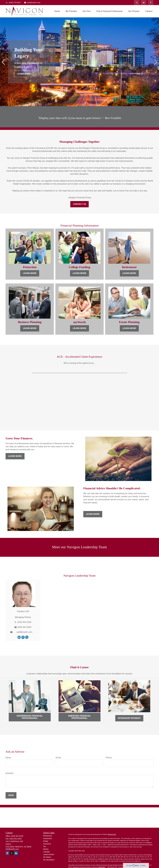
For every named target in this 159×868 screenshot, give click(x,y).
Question (10, 773)
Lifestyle (46, 852)
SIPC (104, 867)
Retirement (48, 836)
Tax (45, 846)
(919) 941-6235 (24, 622)
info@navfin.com (32, 3)
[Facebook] (151, 3)
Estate (46, 841)
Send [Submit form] (11, 795)
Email (58, 758)
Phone (109, 758)
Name (8, 758)
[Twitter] (137, 3)
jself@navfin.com (24, 632)
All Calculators (49, 860)
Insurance (47, 844)
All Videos (47, 857)
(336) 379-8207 (13, 3)
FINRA (100, 867)
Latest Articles (49, 854)
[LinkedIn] (144, 3)
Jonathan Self (23, 611)
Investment (48, 838)
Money (46, 849)
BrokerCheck (112, 834)
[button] (57, 11)
